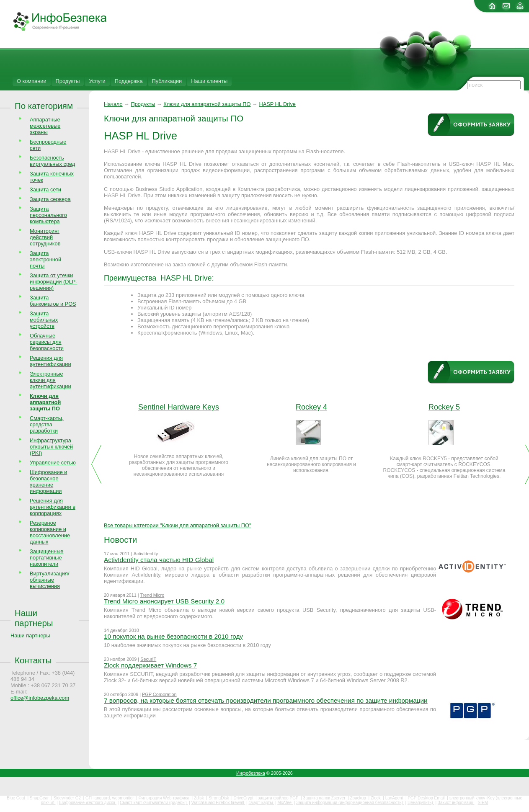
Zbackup (359, 798)
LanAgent (395, 798)
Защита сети (45, 189)
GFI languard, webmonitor (110, 798)
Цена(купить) (421, 803)
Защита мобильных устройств (44, 320)
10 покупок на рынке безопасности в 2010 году (173, 636)
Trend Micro (152, 595)
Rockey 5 (444, 407)
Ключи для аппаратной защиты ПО (207, 104)
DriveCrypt (244, 798)
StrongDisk (219, 798)
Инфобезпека (251, 773)
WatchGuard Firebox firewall (218, 803)
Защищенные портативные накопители (46, 558)
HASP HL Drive (277, 104)
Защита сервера (50, 199)
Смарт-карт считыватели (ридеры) (154, 803)
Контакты (33, 660)
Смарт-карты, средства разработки (47, 424)
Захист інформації (456, 803)
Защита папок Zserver (325, 798)
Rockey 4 (311, 407)
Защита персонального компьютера (48, 215)
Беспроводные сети (48, 145)
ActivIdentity (146, 554)
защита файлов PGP (279, 798)
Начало (113, 104)
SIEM (483, 803)
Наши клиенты (209, 81)
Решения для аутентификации (50, 361)
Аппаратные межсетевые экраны (45, 126)
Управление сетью (53, 463)
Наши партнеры (34, 618)
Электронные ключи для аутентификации (50, 380)
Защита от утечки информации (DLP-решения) (54, 282)
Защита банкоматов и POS (53, 301)
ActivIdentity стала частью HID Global (159, 560)
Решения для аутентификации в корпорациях (53, 507)
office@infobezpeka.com (40, 698)
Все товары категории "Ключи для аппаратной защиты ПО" (177, 525)
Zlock (376, 798)
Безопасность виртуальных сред (52, 161)
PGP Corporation (159, 694)
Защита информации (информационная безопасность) (350, 803)
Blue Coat (17, 798)
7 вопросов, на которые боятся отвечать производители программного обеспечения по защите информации (266, 700)
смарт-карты (261, 803)
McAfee (285, 803)
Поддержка (129, 81)
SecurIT (148, 659)
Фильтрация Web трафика (164, 798)
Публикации (167, 81)
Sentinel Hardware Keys (179, 407)
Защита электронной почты (45, 259)
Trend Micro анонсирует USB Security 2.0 (164, 601)
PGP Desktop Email (427, 798)
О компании (32, 81)
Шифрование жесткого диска (88, 803)
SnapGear (40, 798)
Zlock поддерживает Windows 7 (150, 665)
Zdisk (200, 798)
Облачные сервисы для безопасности (47, 342)
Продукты (68, 81)
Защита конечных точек (52, 177)
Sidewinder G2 (67, 798)
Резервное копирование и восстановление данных (50, 532)
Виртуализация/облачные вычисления (49, 580)
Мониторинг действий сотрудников (45, 237)
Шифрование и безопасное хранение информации (48, 482)
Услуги (97, 81)
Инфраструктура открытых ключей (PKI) (51, 447)
